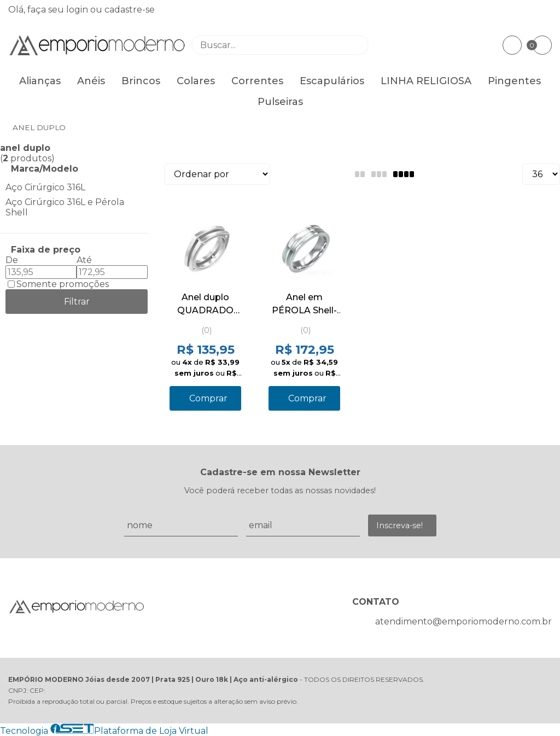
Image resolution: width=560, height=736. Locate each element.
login (78, 10)
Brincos (141, 81)
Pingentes (514, 81)
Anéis (91, 81)
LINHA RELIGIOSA (426, 81)
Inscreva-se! (399, 525)
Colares (196, 81)
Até (84, 260)
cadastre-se (130, 10)
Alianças (40, 81)
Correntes (257, 81)
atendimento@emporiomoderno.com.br (463, 621)
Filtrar (77, 302)
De (12, 260)
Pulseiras (280, 102)
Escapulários (332, 81)
